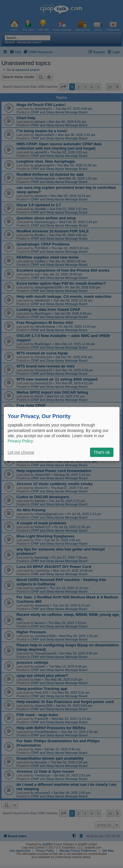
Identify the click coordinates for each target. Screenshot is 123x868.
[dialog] (62, 434)
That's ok (102, 452)
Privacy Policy (20, 441)
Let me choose (21, 452)
